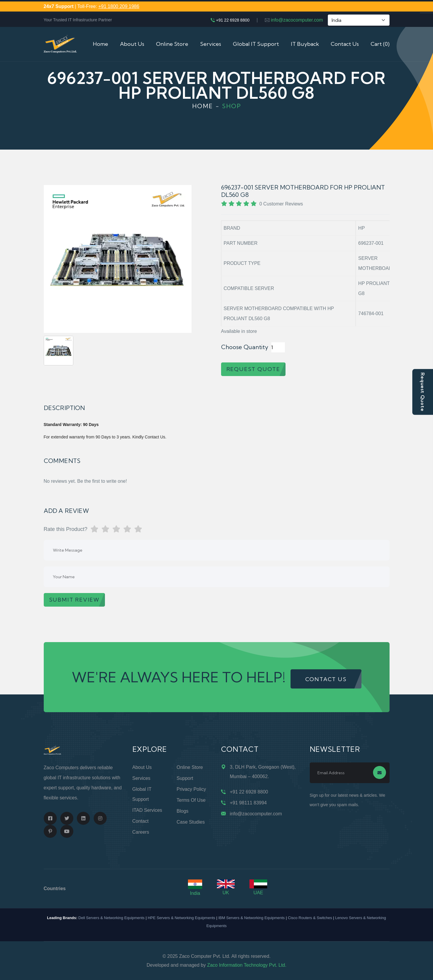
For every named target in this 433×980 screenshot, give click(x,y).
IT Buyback (305, 44)
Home (100, 44)
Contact (141, 821)
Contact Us (345, 44)
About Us (132, 44)
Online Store (172, 44)
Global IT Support (256, 44)
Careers (141, 832)
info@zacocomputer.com (297, 20)
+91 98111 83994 (248, 803)
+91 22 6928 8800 (233, 20)
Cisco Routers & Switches (310, 918)
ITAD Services (147, 810)
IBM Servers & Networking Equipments (252, 918)
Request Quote (423, 392)
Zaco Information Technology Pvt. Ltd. (247, 965)
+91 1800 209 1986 (119, 6)
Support (185, 778)
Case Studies (191, 822)
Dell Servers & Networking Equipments (111, 918)
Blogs (183, 811)
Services (211, 44)
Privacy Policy (192, 789)
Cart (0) (380, 44)
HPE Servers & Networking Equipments (181, 918)
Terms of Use (191, 800)
